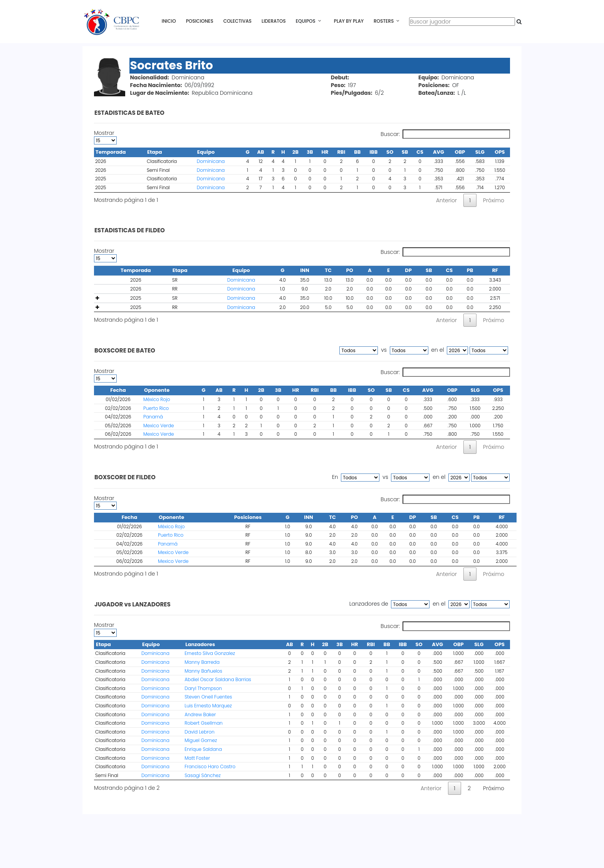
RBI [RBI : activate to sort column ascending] (315, 390)
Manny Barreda (202, 662)
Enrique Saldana (203, 749)
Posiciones (200, 21)
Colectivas (237, 21)
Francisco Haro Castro (210, 766)
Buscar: (445, 134)
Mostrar (105, 137)
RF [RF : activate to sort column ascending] (502, 517)
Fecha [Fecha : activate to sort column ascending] (130, 517)
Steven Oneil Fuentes (208, 697)
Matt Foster (197, 758)
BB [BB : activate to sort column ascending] (333, 390)
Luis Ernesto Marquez (208, 706)
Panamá (153, 417)
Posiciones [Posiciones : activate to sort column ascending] (248, 517)
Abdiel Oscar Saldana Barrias (218, 679)
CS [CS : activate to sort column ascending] (406, 390)
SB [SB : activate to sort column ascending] (389, 390)
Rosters (384, 21)
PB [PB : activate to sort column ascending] (477, 517)
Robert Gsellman (204, 723)
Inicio (169, 21)
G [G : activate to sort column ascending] (204, 390)
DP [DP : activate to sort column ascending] (413, 517)
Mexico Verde (159, 426)
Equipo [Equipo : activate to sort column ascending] (151, 644)
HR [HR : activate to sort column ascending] (296, 390)
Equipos (306, 21)
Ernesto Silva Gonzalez (210, 653)
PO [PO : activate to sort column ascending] (354, 517)
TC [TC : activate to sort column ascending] (332, 517)
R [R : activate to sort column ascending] (234, 390)
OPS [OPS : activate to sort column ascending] (498, 390)
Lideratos (274, 21)
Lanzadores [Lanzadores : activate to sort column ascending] (200, 644)
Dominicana (211, 161)
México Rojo (157, 399)
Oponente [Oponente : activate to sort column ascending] (157, 390)
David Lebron (200, 732)
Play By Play (349, 21)
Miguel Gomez (201, 740)
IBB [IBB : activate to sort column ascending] (352, 390)
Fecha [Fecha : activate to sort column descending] (118, 390)
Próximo (494, 200)
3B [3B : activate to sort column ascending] (278, 390)
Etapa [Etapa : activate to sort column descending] (103, 644)
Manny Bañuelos (203, 671)
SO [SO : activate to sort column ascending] (371, 390)
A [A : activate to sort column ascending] (375, 517)
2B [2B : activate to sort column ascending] (261, 390)
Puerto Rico (156, 408)
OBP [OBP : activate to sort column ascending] (452, 390)
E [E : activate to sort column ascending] (393, 517)
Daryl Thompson (203, 688)
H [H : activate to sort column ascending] (247, 390)
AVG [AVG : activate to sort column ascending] (428, 390)
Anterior (446, 200)
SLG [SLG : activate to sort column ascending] (475, 390)
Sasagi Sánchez (203, 775)
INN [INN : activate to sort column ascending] (308, 517)
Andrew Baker (200, 714)
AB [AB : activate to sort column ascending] (219, 390)
